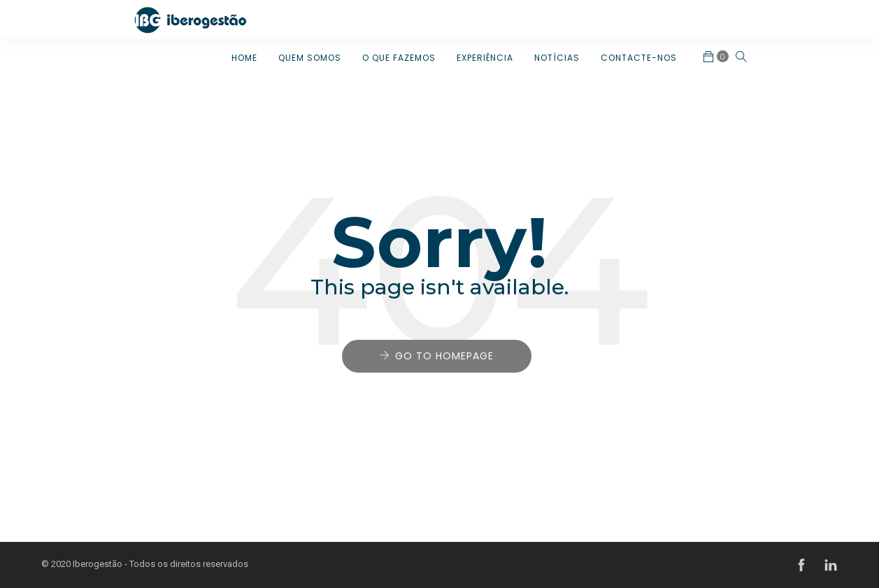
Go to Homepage (444, 356)
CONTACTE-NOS (639, 58)
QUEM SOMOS (310, 58)
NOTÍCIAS (557, 58)
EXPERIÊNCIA (485, 58)
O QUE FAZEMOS (399, 58)
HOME (244, 58)
